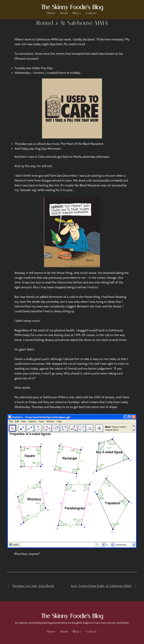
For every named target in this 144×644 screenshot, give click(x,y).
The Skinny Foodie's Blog (72, 7)
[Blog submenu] (80, 13)
